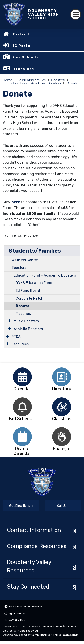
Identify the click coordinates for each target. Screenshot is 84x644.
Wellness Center (25, 260)
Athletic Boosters (28, 329)
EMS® (57, 635)
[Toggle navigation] (76, 14)
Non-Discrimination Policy (23, 607)
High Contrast (17, 613)
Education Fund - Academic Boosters (32, 83)
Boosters (58, 80)
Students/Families (32, 80)
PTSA (16, 337)
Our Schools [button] (26, 57)
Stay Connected (28, 587)
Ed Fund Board (28, 291)
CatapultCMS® (41, 635)
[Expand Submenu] (8, 267)
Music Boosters (26, 321)
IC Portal (22, 46)
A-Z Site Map (15, 620)
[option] (22, 377)
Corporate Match (30, 298)
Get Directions (21, 506)
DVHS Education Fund (34, 283)
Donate (72, 83)
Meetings (23, 314)
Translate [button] (24, 69)
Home (7, 80)
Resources (20, 344)
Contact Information (34, 530)
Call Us (63, 506)
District (22, 34)
